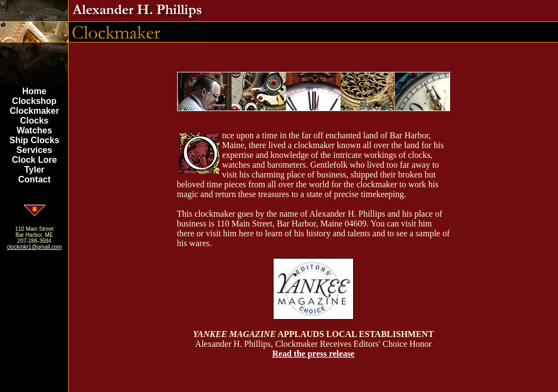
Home (34, 91)
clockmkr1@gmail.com (35, 247)
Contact (34, 179)
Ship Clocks (34, 140)
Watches (34, 130)
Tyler (34, 170)
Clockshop (34, 101)
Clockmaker (35, 111)
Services (34, 150)
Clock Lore (35, 160)
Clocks (34, 121)
